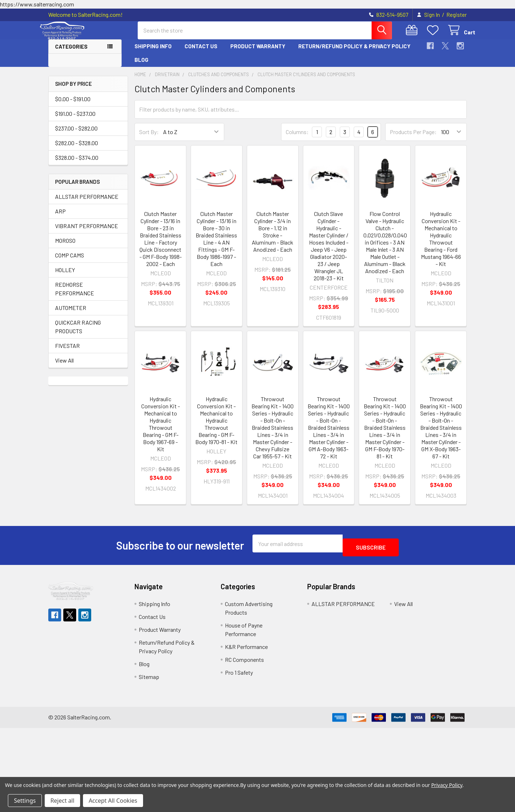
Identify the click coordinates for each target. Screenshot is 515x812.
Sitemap (149, 679)
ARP (60, 218)
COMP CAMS (70, 262)
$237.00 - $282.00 (76, 135)
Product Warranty (258, 53)
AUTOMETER (71, 314)
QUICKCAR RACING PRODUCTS (78, 333)
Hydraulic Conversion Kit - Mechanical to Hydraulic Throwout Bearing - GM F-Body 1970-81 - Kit (216, 427)
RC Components (244, 662)
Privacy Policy (447, 785)
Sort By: (149, 138)
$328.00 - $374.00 (77, 164)
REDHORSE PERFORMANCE (75, 295)
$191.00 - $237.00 (75, 120)
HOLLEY (65, 276)
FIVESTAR (67, 352)
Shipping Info (153, 53)
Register (457, 15)
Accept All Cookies (113, 801)
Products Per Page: (413, 138)
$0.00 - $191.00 (73, 105)
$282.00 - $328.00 (77, 149)
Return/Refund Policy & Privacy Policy (354, 53)
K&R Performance (246, 649)
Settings (25, 801)
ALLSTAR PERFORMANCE (87, 203)
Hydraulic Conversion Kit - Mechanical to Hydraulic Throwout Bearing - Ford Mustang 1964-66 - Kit (441, 245)
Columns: (297, 138)
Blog (141, 66)
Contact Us (201, 53)
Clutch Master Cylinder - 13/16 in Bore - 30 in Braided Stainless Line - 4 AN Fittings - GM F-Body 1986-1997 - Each (216, 245)
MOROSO (65, 247)
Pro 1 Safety (239, 675)
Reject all (62, 801)
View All (64, 367)
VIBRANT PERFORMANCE (87, 232)
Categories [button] (71, 53)
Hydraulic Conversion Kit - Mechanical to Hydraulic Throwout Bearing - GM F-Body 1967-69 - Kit (161, 430)
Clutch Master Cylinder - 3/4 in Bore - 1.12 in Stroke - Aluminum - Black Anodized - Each (273, 238)
